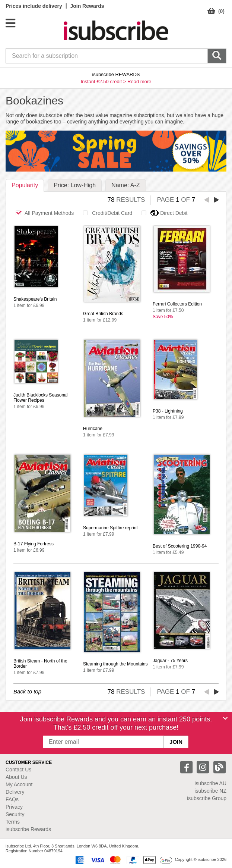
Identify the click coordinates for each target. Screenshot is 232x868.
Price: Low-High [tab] (75, 185)
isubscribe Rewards (28, 829)
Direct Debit (162, 213)
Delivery (15, 792)
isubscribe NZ (210, 791)
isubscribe (210, 783)
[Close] (225, 718)
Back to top (27, 691)
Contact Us (18, 770)
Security (15, 814)
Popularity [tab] (25, 185)
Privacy (14, 807)
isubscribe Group (207, 798)
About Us (16, 777)
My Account (19, 784)
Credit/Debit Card (106, 213)
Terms (13, 822)
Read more (139, 82)
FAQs (12, 799)
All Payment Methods (43, 213)
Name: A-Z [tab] (125, 185)
